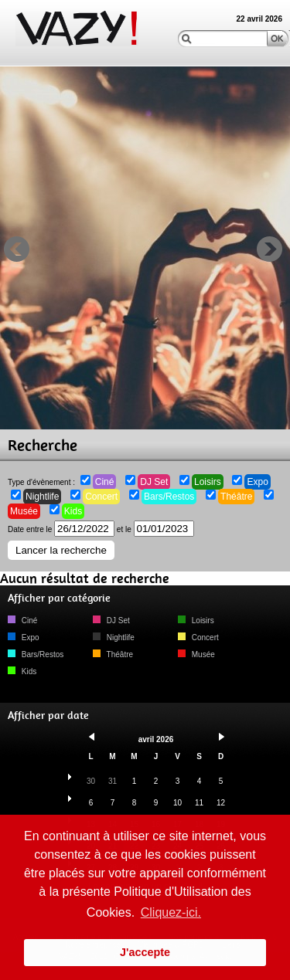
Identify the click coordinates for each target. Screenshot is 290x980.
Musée (24, 511)
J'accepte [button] (145, 952)
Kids (73, 511)
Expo (257, 482)
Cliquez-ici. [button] (171, 912)
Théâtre (236, 497)
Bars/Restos (169, 497)
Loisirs (208, 482)
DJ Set (154, 482)
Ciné (105, 482)
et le (155, 529)
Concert (101, 497)
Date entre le (61, 529)
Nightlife (42, 497)
